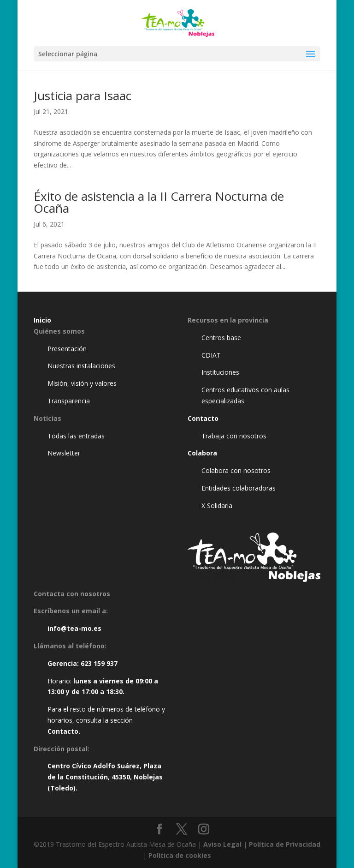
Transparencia (69, 401)
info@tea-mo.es (74, 628)
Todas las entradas (76, 436)
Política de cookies (180, 855)
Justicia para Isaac (83, 96)
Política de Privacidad (285, 844)
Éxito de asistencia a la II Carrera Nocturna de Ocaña (159, 202)
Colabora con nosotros (236, 470)
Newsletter (64, 453)
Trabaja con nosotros (234, 436)
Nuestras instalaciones (81, 366)
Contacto (63, 731)
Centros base (221, 338)
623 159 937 (99, 663)
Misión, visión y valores (82, 383)
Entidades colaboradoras (239, 488)
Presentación (67, 349)
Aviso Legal (222, 844)
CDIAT (211, 355)
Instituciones (220, 372)
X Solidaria (217, 506)
